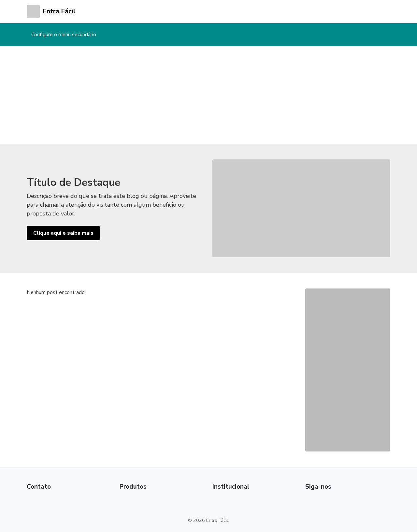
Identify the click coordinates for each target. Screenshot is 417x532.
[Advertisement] (208, 95)
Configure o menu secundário (64, 35)
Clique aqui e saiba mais (63, 233)
